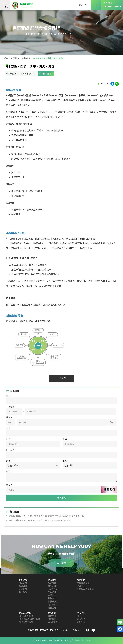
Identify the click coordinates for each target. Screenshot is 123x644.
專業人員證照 (25, 613)
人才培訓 (23, 589)
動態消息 (23, 580)
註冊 (87, 5)
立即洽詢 (62, 563)
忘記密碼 (81, 622)
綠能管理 (52, 586)
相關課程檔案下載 (85, 589)
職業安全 (52, 598)
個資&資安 (53, 589)
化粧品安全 (53, 602)
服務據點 (52, 619)
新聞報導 (23, 592)
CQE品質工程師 (26, 622)
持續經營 (52, 605)
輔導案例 (23, 586)
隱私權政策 (33, 630)
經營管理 (52, 608)
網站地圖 (54, 630)
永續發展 (52, 583)
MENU (5, 6)
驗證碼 (9, 485)
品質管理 (52, 592)
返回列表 (62, 378)
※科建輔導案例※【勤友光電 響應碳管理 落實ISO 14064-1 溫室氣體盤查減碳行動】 (47, 516)
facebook (87, 630)
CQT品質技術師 (26, 616)
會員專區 (81, 613)
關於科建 (52, 613)
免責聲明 (44, 630)
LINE (93, 630)
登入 (81, 5)
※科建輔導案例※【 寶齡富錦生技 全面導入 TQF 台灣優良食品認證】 (41, 520)
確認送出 (62, 498)
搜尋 (96, 5)
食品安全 (52, 595)
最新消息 (23, 583)
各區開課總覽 (83, 583)
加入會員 (81, 619)
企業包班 (81, 586)
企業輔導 (52, 580)
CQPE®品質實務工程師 (30, 619)
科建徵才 (65, 630)
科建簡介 (52, 616)
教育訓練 (81, 580)
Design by (80, 640)
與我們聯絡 (53, 622)
